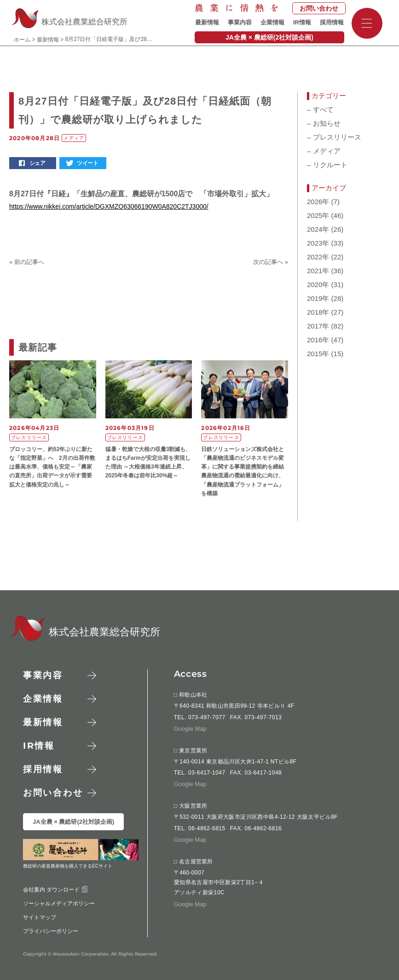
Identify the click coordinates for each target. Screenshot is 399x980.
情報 (39, 746)
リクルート (327, 165)
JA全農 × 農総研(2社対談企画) (269, 37)
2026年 (318, 202)
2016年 (318, 340)
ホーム (22, 40)
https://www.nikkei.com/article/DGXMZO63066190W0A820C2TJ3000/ (109, 206)
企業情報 (272, 22)
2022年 (318, 257)
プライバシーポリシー (51, 931)
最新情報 (207, 22)
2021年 (318, 271)
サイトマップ (40, 917)
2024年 (318, 229)
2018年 (318, 312)
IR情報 (302, 22)
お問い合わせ (319, 8)
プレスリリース (334, 137)
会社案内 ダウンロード (55, 890)
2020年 (318, 285)
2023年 (318, 243)
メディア (324, 151)
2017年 (318, 326)
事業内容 (240, 22)
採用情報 (332, 22)
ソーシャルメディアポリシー (59, 904)
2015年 (318, 354)
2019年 (318, 299)
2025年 (318, 216)
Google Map (190, 729)
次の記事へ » (271, 262)
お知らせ (324, 123)
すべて (320, 110)
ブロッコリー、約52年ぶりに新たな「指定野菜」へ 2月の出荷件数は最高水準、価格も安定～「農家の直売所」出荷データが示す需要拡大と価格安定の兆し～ (52, 467)
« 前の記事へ (27, 262)
